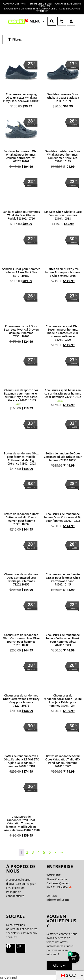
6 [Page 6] (50, 852)
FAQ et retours (15, 888)
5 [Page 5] (44, 852)
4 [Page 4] (38, 852)
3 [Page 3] (33, 852)
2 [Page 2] (27, 852)
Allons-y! (59, 965)
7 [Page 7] (55, 852)
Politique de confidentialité (15, 894)
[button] (52, 21)
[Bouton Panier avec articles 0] (74, 957)
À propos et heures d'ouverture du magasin (21, 882)
